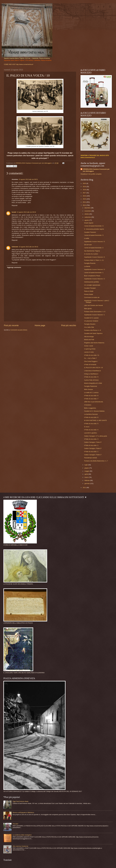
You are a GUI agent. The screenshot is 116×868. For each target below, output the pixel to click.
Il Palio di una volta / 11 (92, 355)
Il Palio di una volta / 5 (91, 424)
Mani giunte (88, 309)
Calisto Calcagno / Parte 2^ (93, 448)
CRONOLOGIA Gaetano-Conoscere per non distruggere (96, 170)
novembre (88, 211)
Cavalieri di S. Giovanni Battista (94, 411)
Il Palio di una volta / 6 (91, 417)
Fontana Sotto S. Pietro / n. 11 (94, 260)
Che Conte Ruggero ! (91, 361)
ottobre (87, 214)
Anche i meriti (89, 346)
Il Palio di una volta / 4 (91, 430)
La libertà (87, 266)
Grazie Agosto (89, 223)
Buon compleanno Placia (92, 276)
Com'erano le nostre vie (92, 297)
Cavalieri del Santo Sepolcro (93, 333)
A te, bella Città (89, 327)
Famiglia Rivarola (90, 263)
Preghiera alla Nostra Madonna (94, 343)
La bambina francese (91, 414)
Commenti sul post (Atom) (19, 330)
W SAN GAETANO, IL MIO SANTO (95, 420)
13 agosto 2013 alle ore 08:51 (28, 179)
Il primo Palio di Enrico (91, 380)
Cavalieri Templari (90, 288)
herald (14, 212)
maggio (87, 471)
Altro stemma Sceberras (20, 846)
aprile (86, 474)
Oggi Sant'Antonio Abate (20, 801)
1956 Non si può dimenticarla (94, 402)
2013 (85, 205)
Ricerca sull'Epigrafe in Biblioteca (23, 813)
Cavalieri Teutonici (90, 232)
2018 (85, 190)
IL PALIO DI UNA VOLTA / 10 (93, 368)
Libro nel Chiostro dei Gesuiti (93, 305)
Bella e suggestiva (90, 408)
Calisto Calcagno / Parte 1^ (93, 455)
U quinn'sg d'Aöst (90, 349)
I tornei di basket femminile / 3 (94, 235)
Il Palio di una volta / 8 (91, 396)
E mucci (87, 427)
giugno (87, 468)
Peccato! (15, 824)
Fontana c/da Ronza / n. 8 (92, 330)
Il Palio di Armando (90, 365)
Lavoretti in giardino (90, 433)
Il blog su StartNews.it (91, 374)
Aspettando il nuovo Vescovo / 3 (94, 269)
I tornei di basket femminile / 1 (94, 273)
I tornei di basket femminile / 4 (94, 226)
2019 (85, 187)
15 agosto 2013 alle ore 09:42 (28, 247)
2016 (85, 196)
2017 (85, 193)
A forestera (88, 405)
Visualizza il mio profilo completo (91, 174)
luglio (86, 465)
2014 (85, 202)
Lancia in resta (89, 352)
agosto (87, 220)
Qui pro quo (88, 245)
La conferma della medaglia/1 (22, 835)
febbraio (87, 480)
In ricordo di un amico (91, 254)
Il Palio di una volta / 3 (91, 439)
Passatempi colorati (90, 458)
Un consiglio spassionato (92, 285)
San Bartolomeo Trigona (92, 251)
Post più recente (11, 325)
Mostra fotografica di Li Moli (93, 383)
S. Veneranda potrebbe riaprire (94, 229)
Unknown (15, 247)
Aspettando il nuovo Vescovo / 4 (94, 257)
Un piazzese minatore (91, 321)
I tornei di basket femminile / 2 (94, 248)
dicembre (88, 208)
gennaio (87, 483)
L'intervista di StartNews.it (92, 371)
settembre (88, 217)
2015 (85, 199)
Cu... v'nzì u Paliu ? (90, 358)
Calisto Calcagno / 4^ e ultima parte (96, 436)
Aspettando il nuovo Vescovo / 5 (94, 242)
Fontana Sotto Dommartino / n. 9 (95, 312)
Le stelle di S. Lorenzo (91, 393)
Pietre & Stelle (89, 291)
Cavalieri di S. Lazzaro (91, 318)
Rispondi (15, 205)
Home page (40, 325)
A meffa (87, 238)
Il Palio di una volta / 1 (91, 452)
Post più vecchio (69, 325)
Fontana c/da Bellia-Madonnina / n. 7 (96, 461)
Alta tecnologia (89, 337)
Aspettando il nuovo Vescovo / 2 (94, 279)
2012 (85, 488)
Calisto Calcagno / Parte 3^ (93, 442)
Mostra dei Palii (89, 340)
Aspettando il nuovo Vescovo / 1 (94, 315)
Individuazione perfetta (91, 282)
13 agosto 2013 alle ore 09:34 (26, 212)
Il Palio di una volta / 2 (91, 445)
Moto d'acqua (88, 389)
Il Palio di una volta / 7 (91, 399)
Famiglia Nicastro (90, 324)
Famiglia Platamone (91, 386)
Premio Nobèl (89, 294)
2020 (85, 183)
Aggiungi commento (14, 267)
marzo (87, 477)
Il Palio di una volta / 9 (91, 377)
